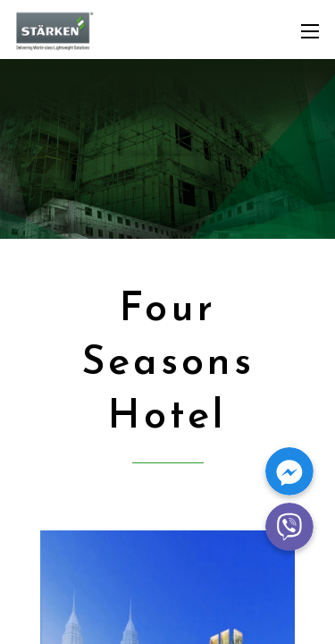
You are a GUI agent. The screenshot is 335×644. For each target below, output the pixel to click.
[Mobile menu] (310, 31)
